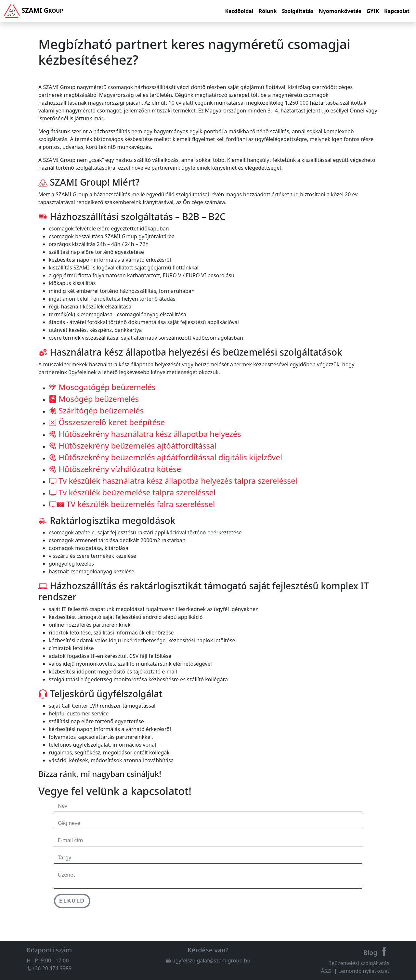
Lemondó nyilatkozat (364, 971)
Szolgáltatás (298, 11)
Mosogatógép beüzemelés (102, 385)
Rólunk (268, 11)
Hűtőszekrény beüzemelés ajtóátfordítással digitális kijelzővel (165, 455)
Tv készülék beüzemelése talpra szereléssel (132, 490)
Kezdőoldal (239, 11)
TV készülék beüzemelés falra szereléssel (132, 502)
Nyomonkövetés (340, 11)
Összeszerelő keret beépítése (107, 420)
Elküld (72, 911)
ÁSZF (327, 971)
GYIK (373, 11)
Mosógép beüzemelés (94, 396)
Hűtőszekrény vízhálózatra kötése (115, 467)
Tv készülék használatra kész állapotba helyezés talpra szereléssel (173, 478)
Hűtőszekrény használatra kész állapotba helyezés (145, 431)
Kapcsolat (397, 11)
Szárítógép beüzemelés (96, 408)
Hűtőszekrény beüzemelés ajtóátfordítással (133, 443)
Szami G (33, 11)
